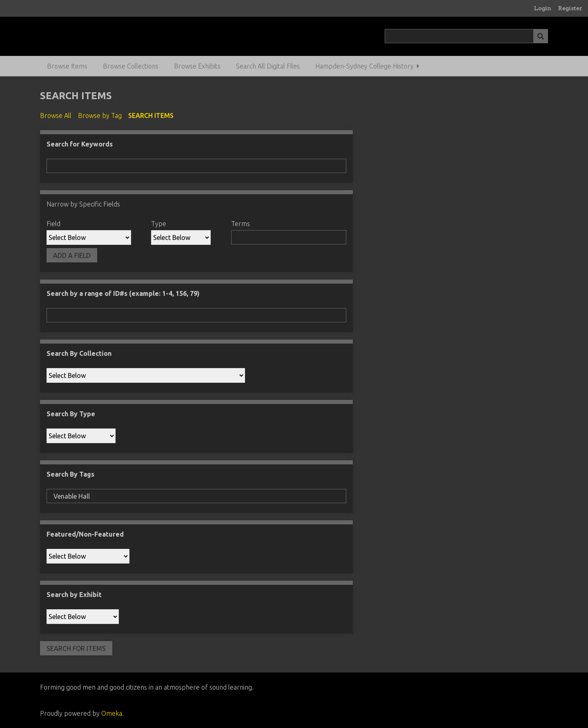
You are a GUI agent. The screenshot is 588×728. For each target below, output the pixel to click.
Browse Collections (131, 66)
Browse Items (67, 66)
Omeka (112, 713)
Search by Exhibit (74, 595)
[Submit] (541, 36)
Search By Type (71, 414)
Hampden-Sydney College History (364, 66)
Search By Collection (79, 353)
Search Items (151, 115)
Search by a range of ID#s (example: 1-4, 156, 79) (123, 293)
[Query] (467, 36)
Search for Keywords (80, 144)
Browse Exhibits (197, 66)
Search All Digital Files (268, 66)
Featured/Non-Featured (85, 534)
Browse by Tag (100, 115)
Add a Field (72, 255)
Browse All (56, 115)
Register (570, 8)
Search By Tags (70, 474)
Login (543, 8)
